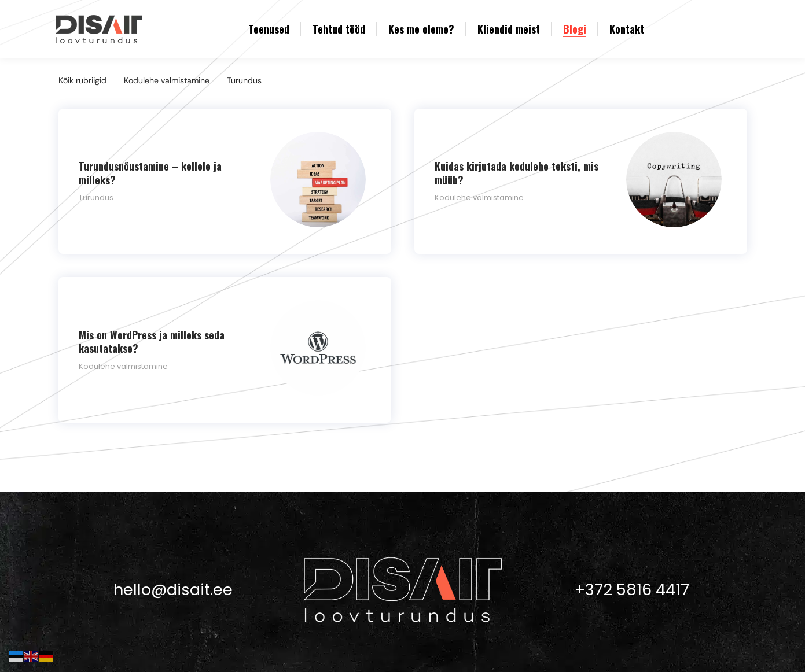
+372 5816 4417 (632, 580)
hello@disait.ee (173, 580)
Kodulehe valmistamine (167, 80)
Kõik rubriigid (82, 80)
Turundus (244, 80)
